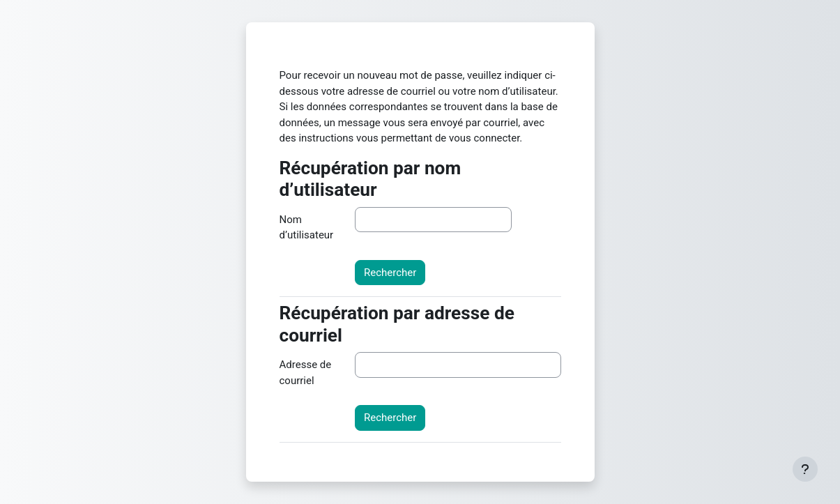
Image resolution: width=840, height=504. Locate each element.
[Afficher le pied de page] (805, 469)
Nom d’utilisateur (307, 228)
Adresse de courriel (306, 373)
